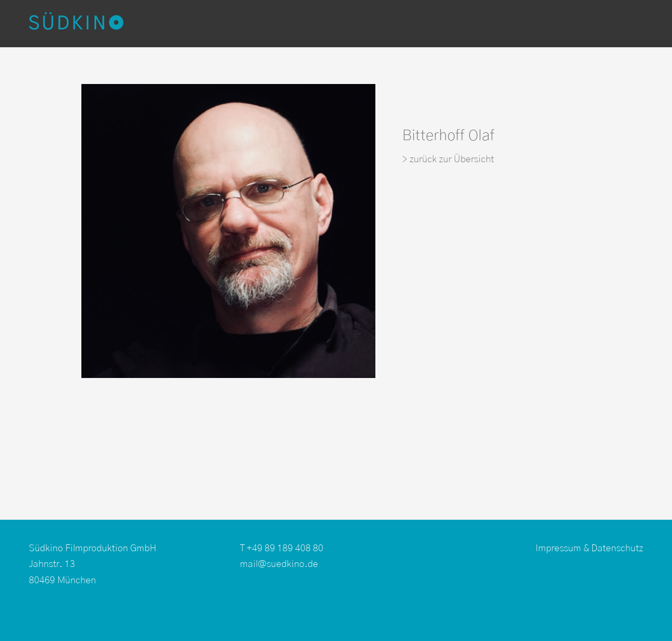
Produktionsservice (491, 24)
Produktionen (204, 24)
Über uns (582, 24)
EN (622, 24)
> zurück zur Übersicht (448, 160)
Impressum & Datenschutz (589, 549)
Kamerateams (390, 24)
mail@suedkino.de (279, 564)
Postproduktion (296, 24)
